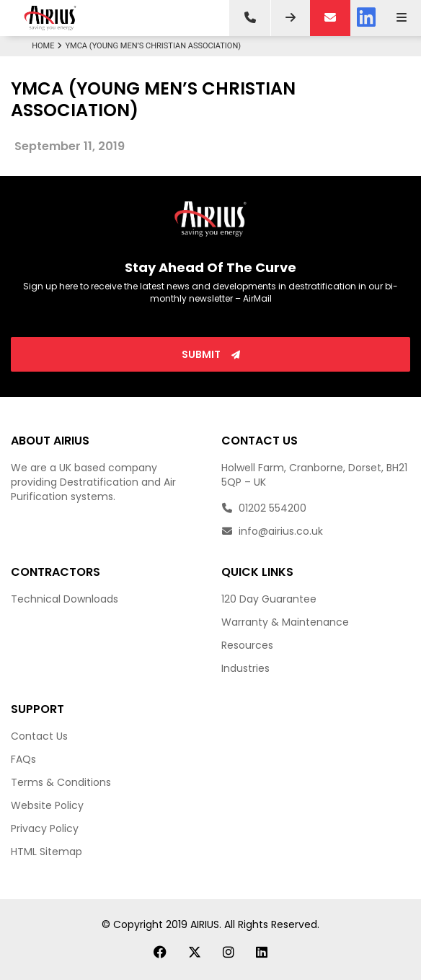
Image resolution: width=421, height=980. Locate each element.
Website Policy (47, 805)
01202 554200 (264, 508)
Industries (245, 668)
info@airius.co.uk (272, 531)
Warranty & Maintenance (285, 622)
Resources (247, 645)
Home (48, 46)
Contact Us (39, 736)
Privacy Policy (45, 828)
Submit (211, 354)
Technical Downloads (65, 599)
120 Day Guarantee (269, 599)
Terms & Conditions (61, 782)
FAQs (23, 759)
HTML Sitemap (46, 852)
